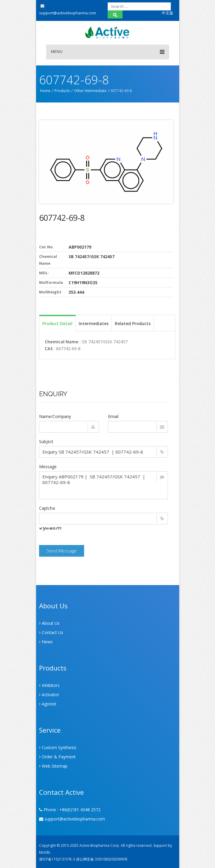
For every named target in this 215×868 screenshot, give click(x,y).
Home (45, 91)
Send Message (62, 551)
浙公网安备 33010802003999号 (102, 859)
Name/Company (55, 416)
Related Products (133, 323)
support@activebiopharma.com (72, 819)
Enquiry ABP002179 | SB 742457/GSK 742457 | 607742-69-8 (103, 485)
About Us (49, 623)
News (46, 642)
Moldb (45, 852)
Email (113, 416)
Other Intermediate (90, 91)
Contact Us (51, 632)
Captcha (47, 508)
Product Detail (57, 323)
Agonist (48, 704)
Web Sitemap (53, 766)
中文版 (167, 13)
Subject (46, 441)
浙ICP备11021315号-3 (57, 859)
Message (48, 467)
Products (62, 91)
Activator (49, 695)
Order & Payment (57, 757)
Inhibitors (49, 685)
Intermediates (94, 323)
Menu (108, 52)
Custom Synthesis (58, 747)
